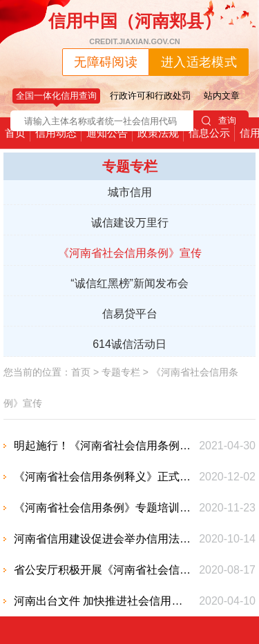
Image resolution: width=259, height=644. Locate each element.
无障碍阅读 (106, 62)
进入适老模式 (199, 62)
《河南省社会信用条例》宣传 (130, 253)
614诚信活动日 (129, 344)
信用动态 (56, 133)
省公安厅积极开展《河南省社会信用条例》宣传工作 (104, 570)
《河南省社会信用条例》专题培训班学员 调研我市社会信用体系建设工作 (104, 508)
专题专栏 (121, 372)
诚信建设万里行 (130, 223)
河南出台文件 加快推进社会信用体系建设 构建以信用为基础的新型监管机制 (104, 601)
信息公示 (209, 133)
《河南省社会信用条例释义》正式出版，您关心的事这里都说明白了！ (104, 477)
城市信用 (130, 192)
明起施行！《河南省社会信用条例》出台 (104, 446)
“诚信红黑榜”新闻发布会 (129, 283)
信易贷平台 (130, 314)
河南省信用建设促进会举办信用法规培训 (104, 539)
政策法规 (158, 133)
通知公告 (107, 133)
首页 (15, 133)
